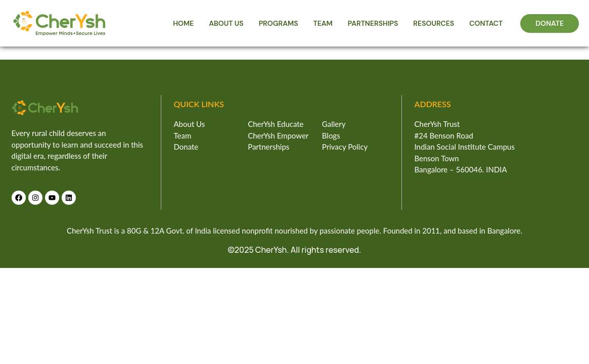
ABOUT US (226, 23)
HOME (183, 23)
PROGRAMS (279, 23)
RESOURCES (434, 23)
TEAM (323, 23)
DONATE (550, 23)
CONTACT (486, 23)
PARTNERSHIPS (373, 23)
